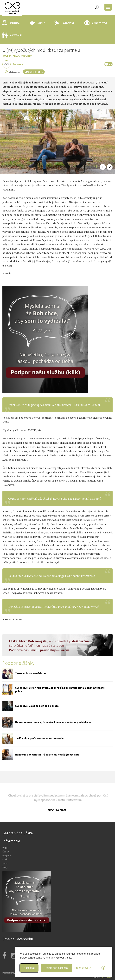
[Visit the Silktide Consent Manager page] (103, 968)
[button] (97, 7)
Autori (5, 863)
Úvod (5, 848)
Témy (5, 867)
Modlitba (26, 56)
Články (6, 852)
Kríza (16, 56)
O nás (5, 859)
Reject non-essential (56, 968)
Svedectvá (64, 23)
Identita (11, 23)
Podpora (7, 856)
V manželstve (96, 23)
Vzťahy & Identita (34, 72)
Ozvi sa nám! (58, 810)
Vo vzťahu (12, 35)
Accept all (29, 968)
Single (37, 23)
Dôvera (7, 56)
